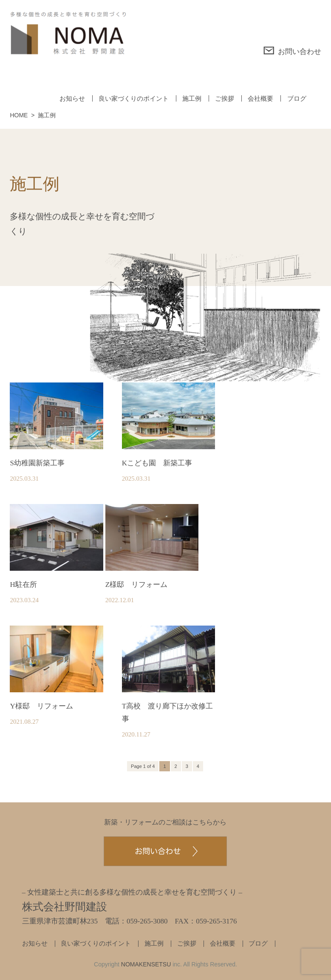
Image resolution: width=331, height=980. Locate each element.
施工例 (192, 98)
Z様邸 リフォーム (136, 585)
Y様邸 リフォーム (41, 706)
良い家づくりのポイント (134, 98)
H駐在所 (23, 585)
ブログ (297, 98)
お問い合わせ (292, 51)
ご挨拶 (225, 98)
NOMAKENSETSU (146, 964)
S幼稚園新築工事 (37, 463)
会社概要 (260, 98)
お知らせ (72, 98)
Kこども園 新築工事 (157, 463)
